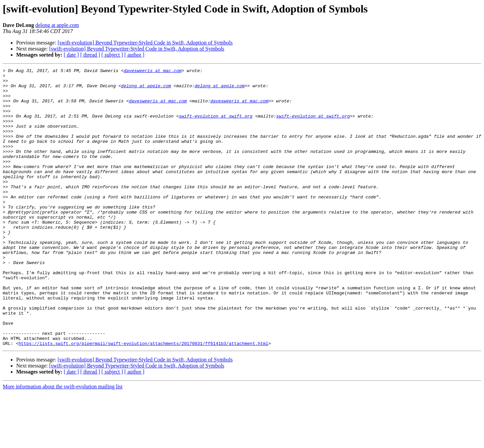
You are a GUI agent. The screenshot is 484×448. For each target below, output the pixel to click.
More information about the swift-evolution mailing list (63, 442)
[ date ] (71, 55)
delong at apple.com (57, 25)
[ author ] (134, 55)
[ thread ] (90, 55)
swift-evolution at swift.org (216, 126)
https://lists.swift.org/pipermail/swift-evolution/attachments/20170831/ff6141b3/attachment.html (143, 399)
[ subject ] (112, 55)
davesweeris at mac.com (153, 71)
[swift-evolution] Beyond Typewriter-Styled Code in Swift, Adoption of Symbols (145, 43)
